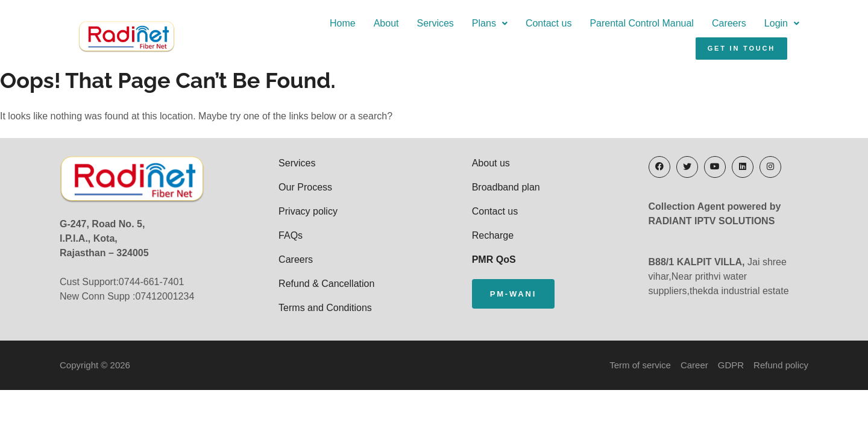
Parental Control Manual (529, 28)
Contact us (436, 28)
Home (230, 28)
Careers (616, 28)
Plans (377, 28)
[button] (377, 28)
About (273, 28)
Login (669, 28)
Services (322, 28)
